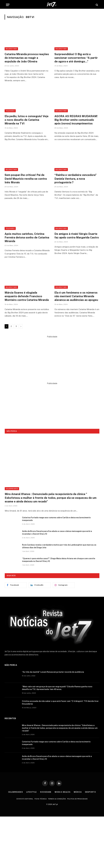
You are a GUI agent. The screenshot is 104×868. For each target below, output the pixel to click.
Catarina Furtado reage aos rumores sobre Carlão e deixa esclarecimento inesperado (56, 519)
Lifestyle (31, 792)
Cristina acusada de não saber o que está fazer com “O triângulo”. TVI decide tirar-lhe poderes (61, 703)
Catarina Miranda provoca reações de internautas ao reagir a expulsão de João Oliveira (27, 58)
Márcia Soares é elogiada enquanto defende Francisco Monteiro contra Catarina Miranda (27, 296)
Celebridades (12, 489)
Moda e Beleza (63, 792)
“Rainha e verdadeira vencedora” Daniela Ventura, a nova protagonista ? (75, 179)
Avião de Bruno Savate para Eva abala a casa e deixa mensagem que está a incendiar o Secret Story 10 (57, 533)
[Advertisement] (52, 357)
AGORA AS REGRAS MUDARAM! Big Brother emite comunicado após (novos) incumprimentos (76, 120)
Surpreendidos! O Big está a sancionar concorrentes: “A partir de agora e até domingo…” (76, 58)
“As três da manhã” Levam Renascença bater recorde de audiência (53, 672)
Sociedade (46, 792)
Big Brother (11, 49)
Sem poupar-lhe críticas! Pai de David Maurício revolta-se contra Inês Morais (26, 179)
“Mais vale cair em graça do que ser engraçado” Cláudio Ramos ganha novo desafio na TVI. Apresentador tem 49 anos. (57, 688)
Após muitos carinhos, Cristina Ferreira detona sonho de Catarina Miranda (27, 238)
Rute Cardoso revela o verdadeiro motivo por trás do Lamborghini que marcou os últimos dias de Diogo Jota (59, 546)
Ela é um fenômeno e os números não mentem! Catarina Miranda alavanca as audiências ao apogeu (76, 296)
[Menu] (8, 5)
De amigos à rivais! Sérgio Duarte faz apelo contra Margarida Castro (77, 236)
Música (78, 792)
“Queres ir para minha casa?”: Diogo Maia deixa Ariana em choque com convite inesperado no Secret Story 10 (59, 560)
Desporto (90, 792)
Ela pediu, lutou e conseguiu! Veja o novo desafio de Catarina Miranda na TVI (26, 120)
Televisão (10, 111)
